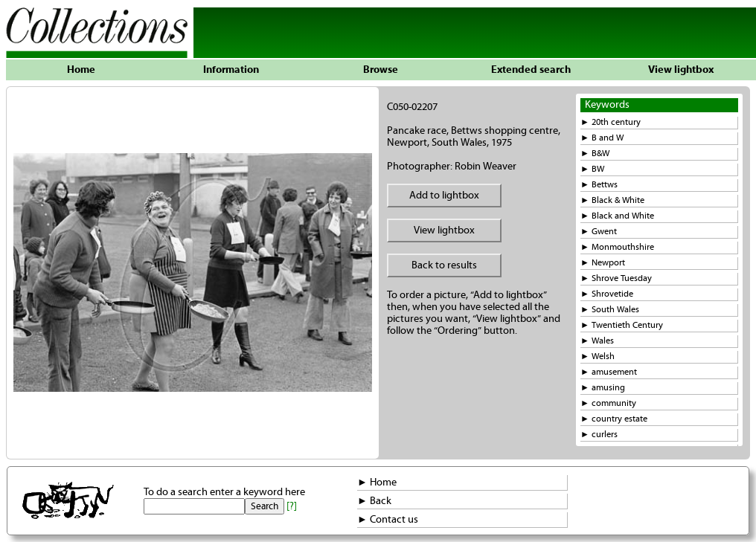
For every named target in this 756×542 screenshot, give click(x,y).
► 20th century (611, 122)
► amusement (609, 372)
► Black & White (612, 200)
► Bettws (599, 185)
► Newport (603, 263)
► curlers (599, 435)
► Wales (597, 341)
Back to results (444, 265)
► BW (592, 169)
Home (81, 70)
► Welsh (598, 357)
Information (231, 70)
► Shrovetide (607, 294)
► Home (377, 483)
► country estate (614, 419)
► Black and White (617, 216)
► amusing (603, 388)
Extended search (531, 70)
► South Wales (610, 310)
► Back (374, 501)
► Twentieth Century (622, 325)
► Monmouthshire (617, 247)
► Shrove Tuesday (616, 278)
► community (608, 403)
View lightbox (681, 70)
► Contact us (388, 520)
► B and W (602, 138)
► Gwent (599, 232)
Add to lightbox (444, 196)
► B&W (595, 154)
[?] (292, 506)
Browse (381, 70)
